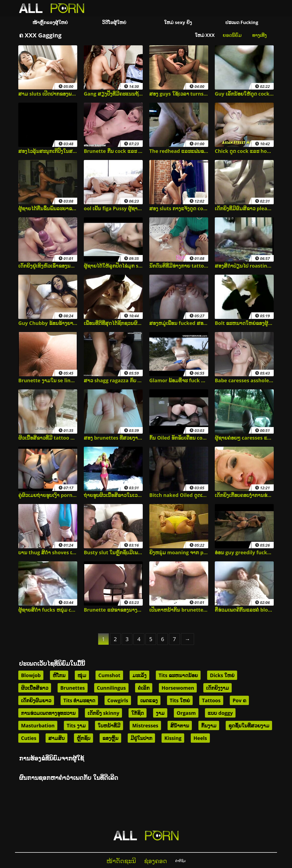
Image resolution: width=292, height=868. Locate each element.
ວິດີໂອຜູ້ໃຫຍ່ (114, 22)
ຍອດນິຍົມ (232, 35)
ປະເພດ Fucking (242, 22)
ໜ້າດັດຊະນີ (121, 861)
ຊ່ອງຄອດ (156, 861)
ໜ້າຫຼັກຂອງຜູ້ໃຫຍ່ (50, 22)
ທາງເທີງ (259, 35)
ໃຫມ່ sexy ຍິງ (178, 22)
